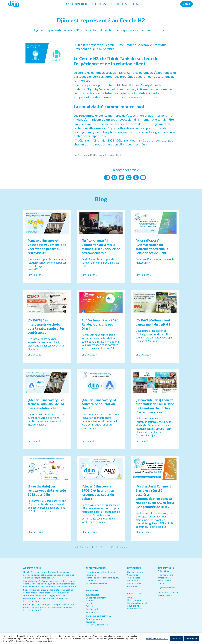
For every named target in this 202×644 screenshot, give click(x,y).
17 (112, 547)
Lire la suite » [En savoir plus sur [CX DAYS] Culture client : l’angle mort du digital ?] (143, 354)
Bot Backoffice (93, 609)
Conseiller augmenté (96, 598)
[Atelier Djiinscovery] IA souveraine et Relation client (99, 404)
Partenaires (133, 580)
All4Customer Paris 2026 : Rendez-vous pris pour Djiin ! (101, 324)
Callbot (90, 606)
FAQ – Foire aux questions (135, 585)
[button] (107, 178)
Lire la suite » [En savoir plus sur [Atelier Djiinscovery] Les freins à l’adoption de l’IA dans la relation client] (35, 441)
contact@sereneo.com (168, 592)
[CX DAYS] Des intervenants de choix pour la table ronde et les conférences (46, 326)
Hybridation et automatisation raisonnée (101, 573)
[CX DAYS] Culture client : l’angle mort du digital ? (154, 322)
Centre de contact (95, 619)
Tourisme (91, 622)
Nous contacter (135, 600)
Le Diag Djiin (92, 612)
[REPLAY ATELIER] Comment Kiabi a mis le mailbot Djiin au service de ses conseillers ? (101, 247)
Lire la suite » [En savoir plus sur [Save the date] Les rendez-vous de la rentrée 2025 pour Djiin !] (35, 532)
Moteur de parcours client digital (102, 578)
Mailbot (90, 600)
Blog (130, 597)
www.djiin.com (165, 595)
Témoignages (134, 578)
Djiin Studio (92, 580)
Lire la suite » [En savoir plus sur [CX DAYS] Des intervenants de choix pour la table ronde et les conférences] (35, 354)
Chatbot (90, 603)
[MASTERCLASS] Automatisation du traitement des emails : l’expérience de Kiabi (153, 247)
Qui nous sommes (136, 572)
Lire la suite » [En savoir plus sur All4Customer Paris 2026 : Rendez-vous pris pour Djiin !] (89, 354)
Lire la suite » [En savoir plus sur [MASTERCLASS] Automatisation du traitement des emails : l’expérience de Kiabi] (143, 275)
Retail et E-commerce (97, 625)
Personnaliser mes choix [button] (157, 638)
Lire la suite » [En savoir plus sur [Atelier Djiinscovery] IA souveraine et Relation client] (89, 441)
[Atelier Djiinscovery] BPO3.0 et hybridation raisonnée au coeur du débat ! (98, 492)
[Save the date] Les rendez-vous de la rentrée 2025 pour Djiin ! (47, 490)
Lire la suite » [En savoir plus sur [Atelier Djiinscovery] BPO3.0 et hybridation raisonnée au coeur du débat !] (89, 532)
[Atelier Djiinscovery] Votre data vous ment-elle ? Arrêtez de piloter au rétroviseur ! (47, 247)
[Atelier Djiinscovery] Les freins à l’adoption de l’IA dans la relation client (46, 404)
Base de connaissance (97, 583)
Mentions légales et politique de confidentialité (137, 606)
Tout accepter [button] (191, 638)
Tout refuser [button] (177, 638)
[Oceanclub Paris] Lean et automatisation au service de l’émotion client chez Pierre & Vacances (155, 406)
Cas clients (133, 575)
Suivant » (122, 547)
